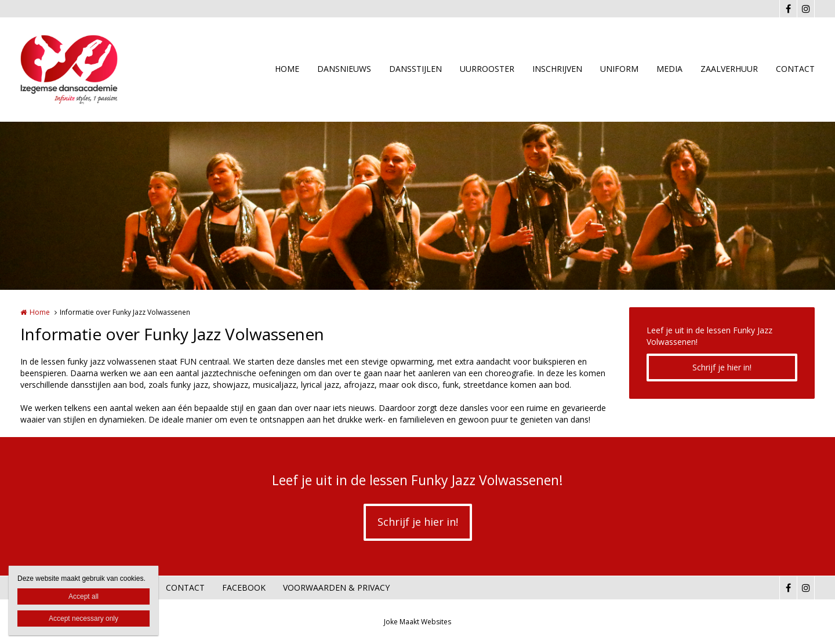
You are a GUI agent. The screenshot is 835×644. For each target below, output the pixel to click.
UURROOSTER (487, 69)
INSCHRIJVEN (557, 69)
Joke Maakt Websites (418, 622)
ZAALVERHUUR (729, 69)
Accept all (83, 596)
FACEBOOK (244, 587)
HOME (287, 69)
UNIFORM (619, 69)
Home (40, 312)
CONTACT (795, 69)
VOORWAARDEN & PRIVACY (336, 587)
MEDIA (669, 69)
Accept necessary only (83, 618)
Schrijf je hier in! (722, 367)
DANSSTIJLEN (415, 69)
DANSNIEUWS (344, 69)
